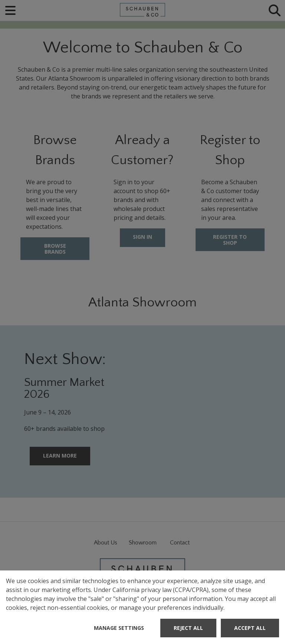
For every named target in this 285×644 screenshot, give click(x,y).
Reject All (188, 628)
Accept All (250, 628)
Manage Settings (119, 628)
